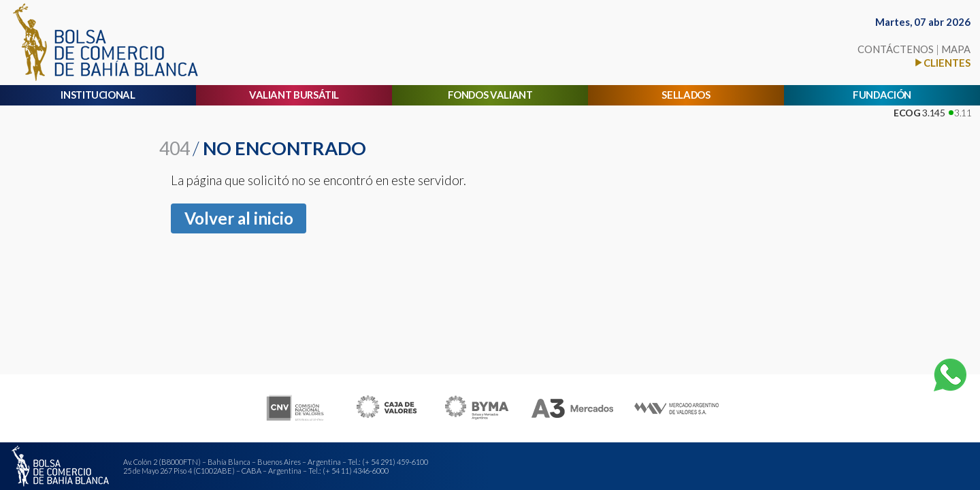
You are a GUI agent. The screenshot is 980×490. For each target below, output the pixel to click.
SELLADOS (686, 95)
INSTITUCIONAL (98, 95)
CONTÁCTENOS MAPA (914, 49)
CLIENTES (947, 63)
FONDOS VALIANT (490, 95)
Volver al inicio (239, 218)
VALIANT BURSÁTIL (294, 95)
